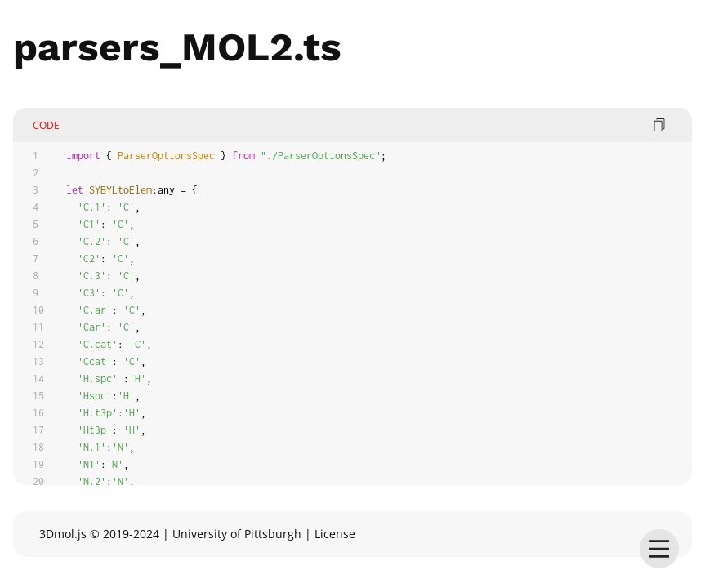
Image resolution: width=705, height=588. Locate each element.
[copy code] (659, 125)
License (335, 534)
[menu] (659, 549)
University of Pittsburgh (237, 534)
